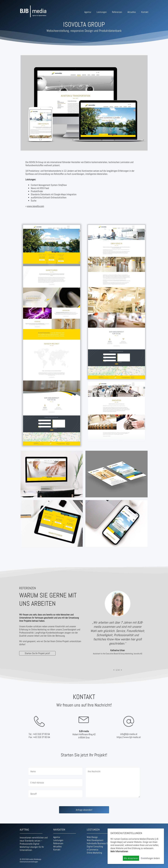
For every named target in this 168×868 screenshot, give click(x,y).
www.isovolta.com (36, 206)
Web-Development (95, 840)
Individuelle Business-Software (101, 843)
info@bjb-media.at (129, 734)
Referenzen (117, 12)
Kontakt (145, 12)
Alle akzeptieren (131, 858)
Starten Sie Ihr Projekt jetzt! (37, 653)
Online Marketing (94, 853)
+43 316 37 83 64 (41, 734)
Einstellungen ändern (150, 858)
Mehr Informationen (119, 851)
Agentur (88, 12)
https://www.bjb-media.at (129, 737)
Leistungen (102, 12)
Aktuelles (132, 12)
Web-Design (92, 837)
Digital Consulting (95, 846)
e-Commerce (93, 850)
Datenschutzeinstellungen (29, 862)
